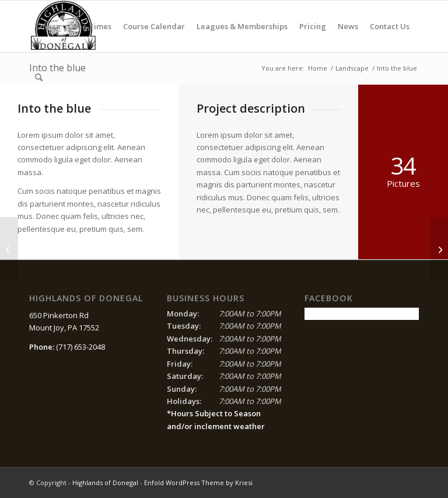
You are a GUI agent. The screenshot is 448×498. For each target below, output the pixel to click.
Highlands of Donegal (105, 483)
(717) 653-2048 (80, 347)
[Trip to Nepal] (439, 249)
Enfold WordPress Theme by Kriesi (198, 483)
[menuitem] (48, 26)
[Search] (39, 78)
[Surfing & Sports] (9, 249)
